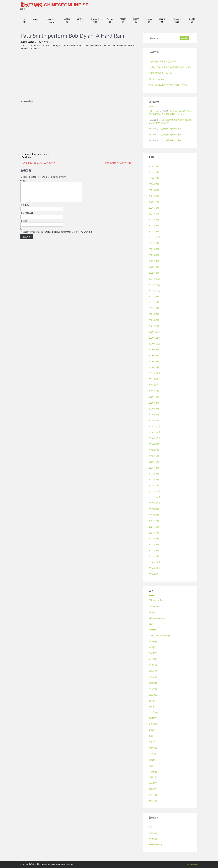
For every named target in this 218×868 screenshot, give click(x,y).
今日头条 (153, 665)
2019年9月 (154, 391)
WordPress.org (155, 845)
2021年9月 (154, 296)
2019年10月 (154, 385)
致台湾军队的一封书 (170, 129)
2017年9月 (154, 509)
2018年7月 (154, 450)
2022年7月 (154, 243)
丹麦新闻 (153, 653)
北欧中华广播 (95, 21)
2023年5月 (154, 214)
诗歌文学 (153, 795)
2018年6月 (154, 456)
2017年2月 (154, 550)
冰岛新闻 (153, 671)
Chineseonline (155, 111)
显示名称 (25, 209)
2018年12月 (154, 426)
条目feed (153, 833)
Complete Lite (191, 864)
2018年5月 (154, 462)
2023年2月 (154, 231)
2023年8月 (154, 208)
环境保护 (153, 754)
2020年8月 (154, 350)
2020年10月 (154, 344)
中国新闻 (67, 21)
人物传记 (153, 659)
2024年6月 (154, 190)
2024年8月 (154, 178)
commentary (154, 606)
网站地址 (25, 225)
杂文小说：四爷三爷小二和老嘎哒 (38, 163)
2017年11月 (154, 497)
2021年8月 (154, 302)
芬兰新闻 (153, 783)
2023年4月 (154, 220)
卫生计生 (153, 695)
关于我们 (80, 21)
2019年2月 (154, 415)
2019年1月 (154, 420)
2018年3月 (154, 474)
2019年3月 (154, 409)
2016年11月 (154, 568)
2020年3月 (154, 367)
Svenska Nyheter (51, 21)
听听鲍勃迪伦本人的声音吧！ (120, 163)
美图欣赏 (153, 777)
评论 (23, 181)
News (35, 19)
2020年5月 (154, 361)
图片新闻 (153, 706)
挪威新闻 (153, 718)
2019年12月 (154, 373)
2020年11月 (154, 338)
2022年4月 (154, 261)
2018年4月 (154, 468)
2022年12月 (154, 237)
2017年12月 (154, 491)
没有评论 (44, 42)
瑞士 (151, 766)
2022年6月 (154, 249)
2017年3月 (154, 545)
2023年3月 (154, 225)
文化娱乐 (153, 724)
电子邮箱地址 (28, 217)
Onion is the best (157, 79)
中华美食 (153, 641)
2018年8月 (154, 444)
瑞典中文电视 (177, 21)
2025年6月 (154, 172)
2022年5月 (154, 255)
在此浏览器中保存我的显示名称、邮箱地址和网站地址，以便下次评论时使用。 (58, 235)
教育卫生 (136, 21)
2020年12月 (154, 332)
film (150, 129)
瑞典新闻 (153, 760)
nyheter (47, 154)
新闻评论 (162, 21)
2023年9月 (154, 202)
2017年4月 (154, 539)
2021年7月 (154, 308)
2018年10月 (154, 438)
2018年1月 (154, 485)
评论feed (153, 839)
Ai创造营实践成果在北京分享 (162, 61)
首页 (25, 21)
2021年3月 (154, 314)
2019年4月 (154, 403)
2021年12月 (154, 279)
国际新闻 (123, 21)
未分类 (152, 742)
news (40, 154)
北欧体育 (153, 683)
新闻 (151, 736)
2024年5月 (154, 196)
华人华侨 (110, 21)
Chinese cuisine (156, 600)
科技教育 (153, 771)
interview (153, 612)
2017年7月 (154, 521)
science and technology (159, 636)
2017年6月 (154, 527)
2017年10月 (154, 503)
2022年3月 (154, 267)
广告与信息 (154, 712)
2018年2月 (154, 480)
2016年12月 (154, 562)
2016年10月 (154, 574)
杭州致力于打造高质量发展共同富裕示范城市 (170, 67)
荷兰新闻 (153, 789)
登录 (151, 827)
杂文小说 (153, 748)
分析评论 (153, 677)
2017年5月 (154, 533)
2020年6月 (154, 355)
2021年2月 (154, 320)
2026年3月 (154, 166)
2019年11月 (154, 379)
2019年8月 (154, 397)
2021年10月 (154, 290)
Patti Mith (26, 157)
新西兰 (152, 730)
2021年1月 (154, 326)
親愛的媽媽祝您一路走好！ (161, 73)
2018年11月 (154, 432)
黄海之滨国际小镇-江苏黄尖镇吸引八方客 (168, 85)
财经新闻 (192, 21)
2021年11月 (154, 285)
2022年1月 (154, 273)
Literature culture (28, 154)
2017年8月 (154, 515)
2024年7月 (154, 184)
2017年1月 (154, 556)
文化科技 (149, 21)
